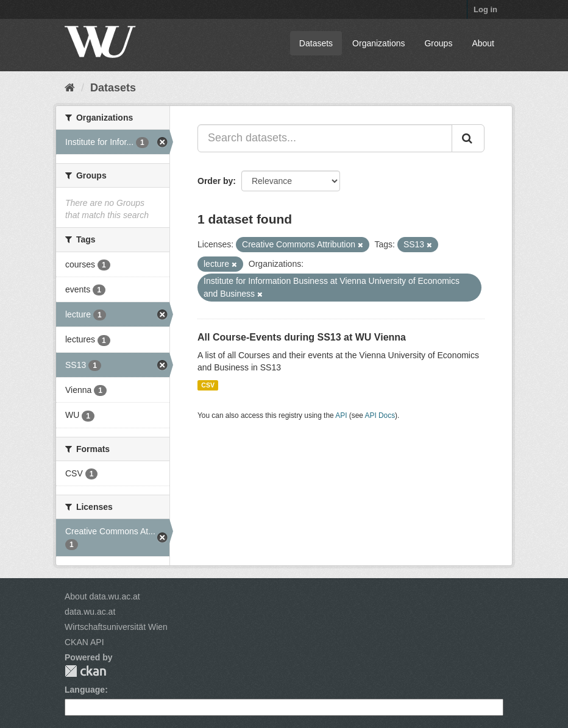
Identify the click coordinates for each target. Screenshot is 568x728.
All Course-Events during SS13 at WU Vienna (302, 337)
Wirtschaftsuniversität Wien (116, 627)
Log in (485, 9)
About (483, 43)
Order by (215, 181)
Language (85, 690)
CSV (208, 385)
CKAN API (84, 642)
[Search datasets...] (325, 138)
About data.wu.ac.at (102, 596)
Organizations (378, 43)
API (341, 415)
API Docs (380, 415)
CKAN (85, 671)
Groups (438, 43)
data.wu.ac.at (90, 612)
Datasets (316, 43)
